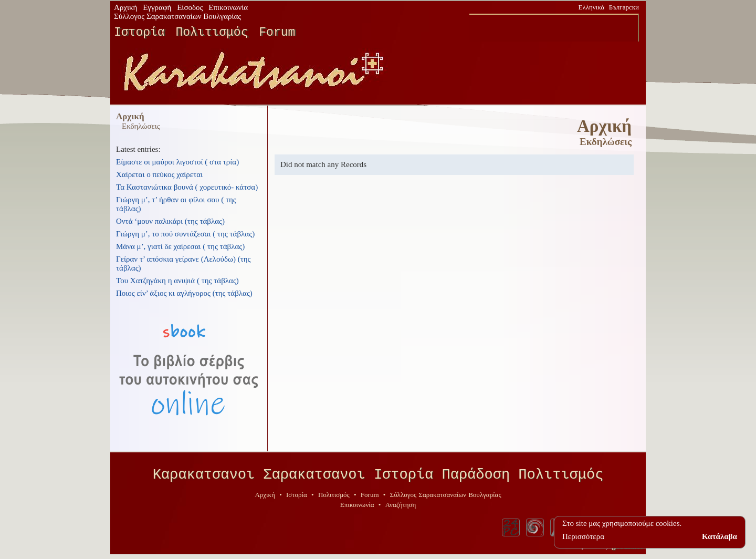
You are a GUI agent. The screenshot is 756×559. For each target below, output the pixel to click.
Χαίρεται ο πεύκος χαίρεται (159, 174)
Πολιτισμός (212, 33)
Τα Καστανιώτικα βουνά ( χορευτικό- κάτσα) (187, 187)
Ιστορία (139, 33)
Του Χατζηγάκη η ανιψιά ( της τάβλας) (177, 281)
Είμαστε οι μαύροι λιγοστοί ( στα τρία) (177, 162)
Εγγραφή (157, 7)
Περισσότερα (583, 536)
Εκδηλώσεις (141, 126)
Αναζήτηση (401, 508)
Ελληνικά (592, 7)
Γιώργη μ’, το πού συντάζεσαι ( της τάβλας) (185, 234)
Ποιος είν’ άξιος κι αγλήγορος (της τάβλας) (184, 293)
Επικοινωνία (228, 7)
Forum (277, 33)
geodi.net (627, 550)
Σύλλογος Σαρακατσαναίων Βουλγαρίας (177, 16)
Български (624, 7)
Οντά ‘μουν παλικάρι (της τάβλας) (170, 221)
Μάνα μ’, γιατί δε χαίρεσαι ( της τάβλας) (180, 246)
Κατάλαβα (720, 536)
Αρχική (125, 7)
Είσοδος (190, 7)
